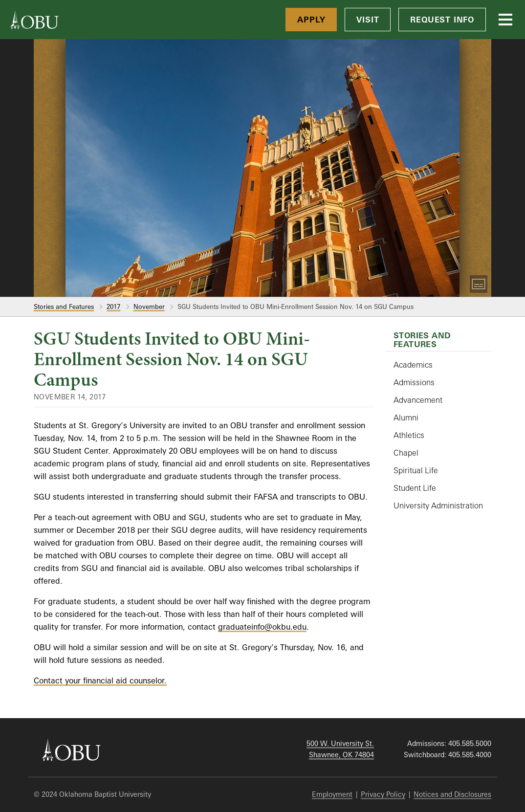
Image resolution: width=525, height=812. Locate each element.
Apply (311, 20)
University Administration (438, 505)
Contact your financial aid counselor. (100, 680)
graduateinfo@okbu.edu (262, 627)
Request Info (442, 20)
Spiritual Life (416, 470)
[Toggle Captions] (479, 284)
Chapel (406, 453)
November (149, 307)
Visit (368, 20)
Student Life (415, 488)
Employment (332, 794)
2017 (113, 307)
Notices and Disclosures (452, 794)
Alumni (406, 417)
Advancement (418, 400)
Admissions (414, 382)
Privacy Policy (383, 794)
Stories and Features (64, 307)
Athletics (409, 435)
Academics (413, 365)
